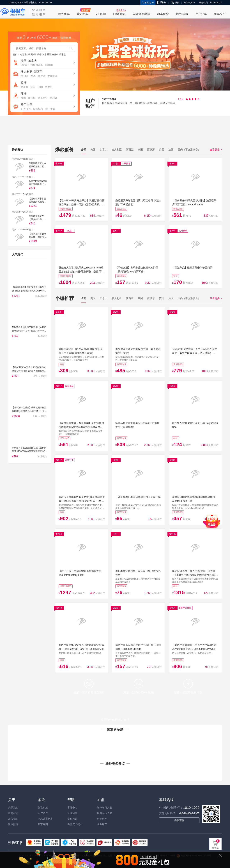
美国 (24, 61)
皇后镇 (42, 76)
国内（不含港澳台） (189, 150)
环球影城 (32, 55)
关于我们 (13, 808)
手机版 (162, 3)
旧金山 (49, 65)
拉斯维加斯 (37, 65)
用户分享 (201, 14)
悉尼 (33, 76)
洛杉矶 (25, 65)
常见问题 (72, 819)
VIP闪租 (101, 14)
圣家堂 (63, 55)
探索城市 (38, 109)
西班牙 (25, 87)
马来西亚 (43, 98)
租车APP (220, 14)
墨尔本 (25, 76)
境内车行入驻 (105, 813)
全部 (84, 150)
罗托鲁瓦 (52, 76)
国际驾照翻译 (141, 14)
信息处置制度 (45, 819)
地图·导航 (182, 14)
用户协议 (43, 813)
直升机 (55, 55)
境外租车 (64, 14)
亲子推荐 (50, 109)
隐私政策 (43, 808)
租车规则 (43, 824)
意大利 (49, 87)
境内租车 (83, 14)
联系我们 (13, 813)
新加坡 (32, 98)
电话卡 (24, 55)
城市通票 (47, 55)
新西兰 (38, 72)
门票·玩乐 (119, 14)
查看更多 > (216, 150)
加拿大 (33, 61)
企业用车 (102, 824)
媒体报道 (13, 824)
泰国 (23, 98)
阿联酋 (54, 98)
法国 (40, 87)
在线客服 (179, 820)
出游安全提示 (75, 824)
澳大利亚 (27, 72)
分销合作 (102, 819)
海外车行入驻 (105, 808)
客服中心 (72, 808)
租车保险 (163, 14)
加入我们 (13, 819)
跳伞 (39, 55)
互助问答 (72, 813)
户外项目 (26, 109)
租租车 (13, 12)
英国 (33, 87)
